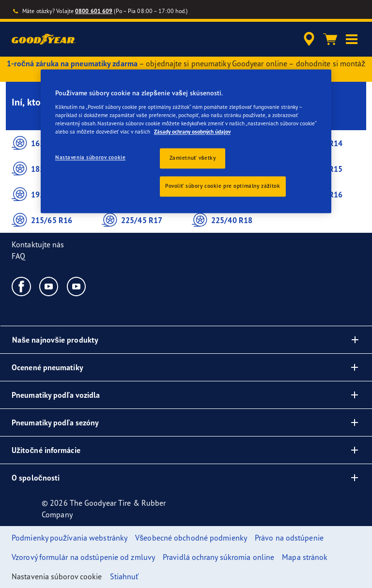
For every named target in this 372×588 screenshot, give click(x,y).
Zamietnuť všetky (193, 158)
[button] (352, 39)
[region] (186, 142)
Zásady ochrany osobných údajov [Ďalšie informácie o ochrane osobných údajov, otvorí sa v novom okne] (192, 132)
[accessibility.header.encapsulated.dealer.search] (308, 39)
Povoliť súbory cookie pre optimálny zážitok (223, 186)
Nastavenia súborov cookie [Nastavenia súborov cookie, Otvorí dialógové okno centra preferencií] (90, 158)
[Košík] (330, 39)
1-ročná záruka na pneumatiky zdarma (72, 63)
